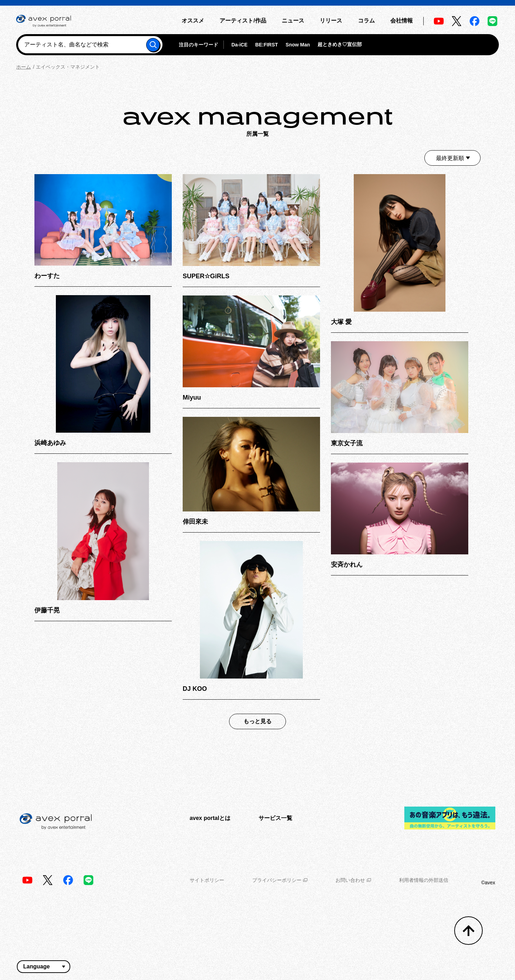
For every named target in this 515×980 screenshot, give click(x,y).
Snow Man (298, 45)
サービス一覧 (275, 818)
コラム (366, 21)
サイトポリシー (207, 880)
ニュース (293, 21)
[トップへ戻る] (468, 931)
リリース (331, 21)
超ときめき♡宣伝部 (340, 44)
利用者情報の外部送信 (424, 880)
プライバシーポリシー (280, 880)
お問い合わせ (353, 880)
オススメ (193, 21)
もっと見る (257, 721)
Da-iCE (240, 45)
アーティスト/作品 (243, 21)
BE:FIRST (267, 45)
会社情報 (402, 21)
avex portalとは (210, 818)
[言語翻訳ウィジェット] (44, 967)
